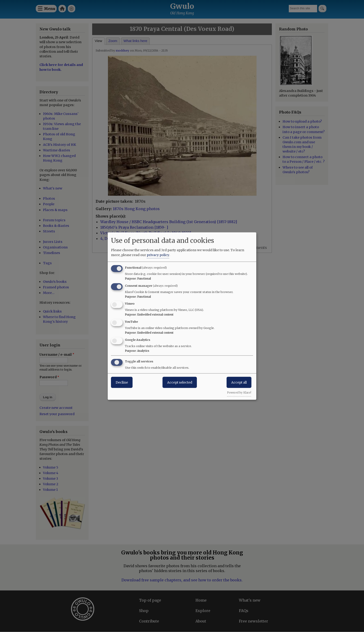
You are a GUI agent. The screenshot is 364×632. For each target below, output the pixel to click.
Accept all (239, 382)
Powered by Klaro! (239, 392)
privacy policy (158, 255)
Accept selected (180, 382)
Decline (122, 382)
